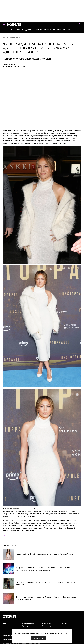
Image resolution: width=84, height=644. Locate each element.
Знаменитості (16, 37)
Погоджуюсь (38, 638)
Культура (38, 30)
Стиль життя (50, 30)
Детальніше (65, 633)
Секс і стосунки (65, 30)
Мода (12, 30)
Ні (50, 638)
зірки (6, 536)
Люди (5, 30)
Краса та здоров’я (24, 30)
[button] (81, 641)
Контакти (65, 623)
